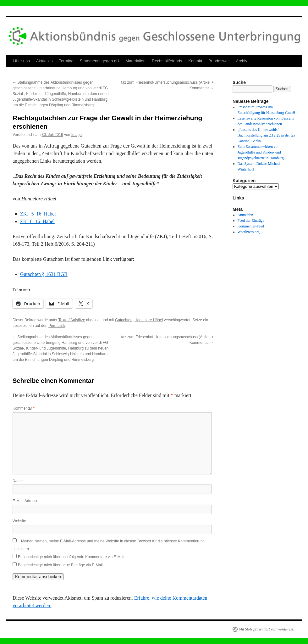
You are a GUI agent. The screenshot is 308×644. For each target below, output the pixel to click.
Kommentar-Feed (251, 226)
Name (18, 481)
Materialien (136, 61)
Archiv (242, 61)
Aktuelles (44, 61)
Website (19, 521)
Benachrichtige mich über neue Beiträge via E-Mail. (61, 565)
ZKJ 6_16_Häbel (37, 221)
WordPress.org (249, 232)
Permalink (57, 326)
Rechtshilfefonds (167, 61)
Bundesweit (219, 61)
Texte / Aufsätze (72, 320)
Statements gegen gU (100, 61)
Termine (66, 61)
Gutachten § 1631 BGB (44, 274)
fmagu (77, 135)
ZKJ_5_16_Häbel (38, 214)
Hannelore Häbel (149, 320)
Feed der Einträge (251, 221)
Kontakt (195, 61)
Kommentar (24, 408)
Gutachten (124, 320)
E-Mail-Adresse (25, 501)
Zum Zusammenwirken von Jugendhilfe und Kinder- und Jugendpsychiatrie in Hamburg (261, 152)
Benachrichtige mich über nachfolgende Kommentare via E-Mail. (72, 557)
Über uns (22, 61)
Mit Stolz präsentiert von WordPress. (267, 629)
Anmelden (245, 215)
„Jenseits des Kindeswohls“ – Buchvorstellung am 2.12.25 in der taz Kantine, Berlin (267, 135)
